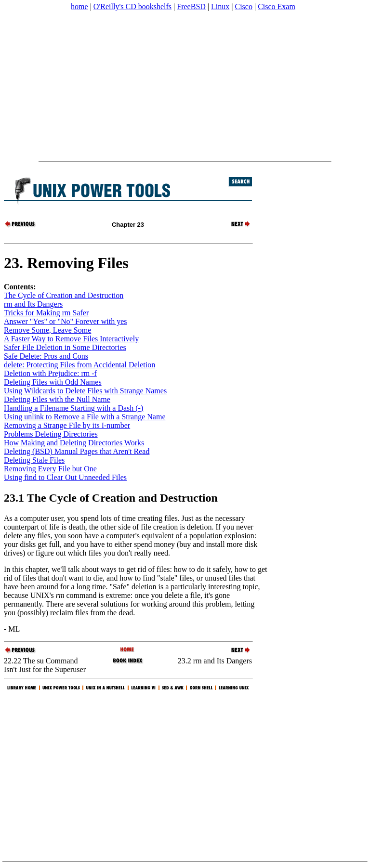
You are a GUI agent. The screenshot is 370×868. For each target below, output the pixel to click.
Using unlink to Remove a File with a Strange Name (85, 417)
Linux (220, 6)
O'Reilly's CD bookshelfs (132, 6)
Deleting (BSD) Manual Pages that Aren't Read (77, 451)
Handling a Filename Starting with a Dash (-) (73, 408)
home (79, 6)
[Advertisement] (185, 86)
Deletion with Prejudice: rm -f (50, 373)
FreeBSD (191, 6)
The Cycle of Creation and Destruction (64, 295)
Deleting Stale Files (34, 460)
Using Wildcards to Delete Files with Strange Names (85, 391)
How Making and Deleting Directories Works (74, 443)
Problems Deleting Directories (51, 434)
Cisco (243, 6)
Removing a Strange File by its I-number (67, 425)
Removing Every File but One (50, 469)
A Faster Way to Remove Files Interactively (71, 339)
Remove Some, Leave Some (47, 330)
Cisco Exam (277, 6)
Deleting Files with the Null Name (57, 399)
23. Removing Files (66, 263)
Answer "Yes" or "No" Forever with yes (66, 321)
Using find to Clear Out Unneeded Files (65, 477)
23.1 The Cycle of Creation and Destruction (111, 498)
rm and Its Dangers (33, 304)
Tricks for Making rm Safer (46, 313)
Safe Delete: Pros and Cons (46, 356)
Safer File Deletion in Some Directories (65, 347)
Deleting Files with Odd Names (53, 382)
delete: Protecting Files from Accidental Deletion (79, 365)
